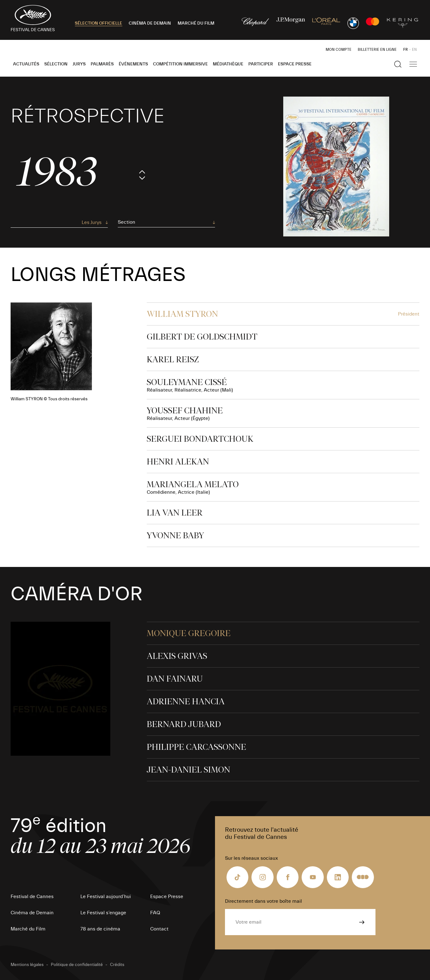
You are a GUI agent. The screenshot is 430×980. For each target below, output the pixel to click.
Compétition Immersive (180, 64)
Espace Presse (295, 64)
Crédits (117, 965)
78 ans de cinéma (100, 929)
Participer (261, 64)
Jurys (79, 64)
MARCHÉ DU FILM (196, 23)
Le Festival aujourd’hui (106, 897)
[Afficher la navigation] (413, 64)
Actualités (26, 64)
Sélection (56, 64)
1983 (57, 172)
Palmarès (102, 64)
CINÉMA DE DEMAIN (150, 23)
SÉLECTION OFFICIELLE (98, 23)
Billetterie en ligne (377, 50)
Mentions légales (27, 965)
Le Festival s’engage (103, 913)
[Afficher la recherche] (398, 64)
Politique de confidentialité (77, 965)
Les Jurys (92, 222)
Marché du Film (28, 929)
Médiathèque (228, 64)
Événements (133, 64)
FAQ (155, 913)
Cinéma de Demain (32, 913)
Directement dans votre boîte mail (263, 901)
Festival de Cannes (32, 897)
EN (414, 50)
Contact (159, 929)
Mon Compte (339, 50)
